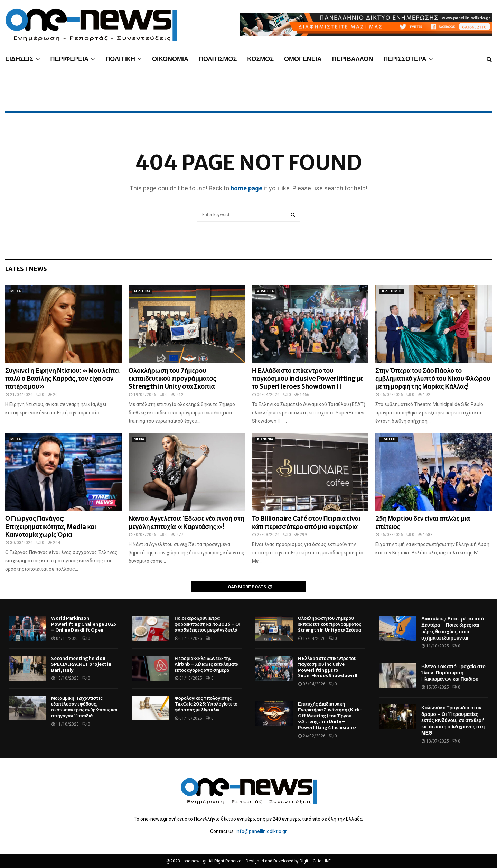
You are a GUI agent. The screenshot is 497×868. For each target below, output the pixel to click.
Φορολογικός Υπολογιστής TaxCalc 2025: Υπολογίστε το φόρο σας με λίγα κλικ (206, 704)
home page (246, 188)
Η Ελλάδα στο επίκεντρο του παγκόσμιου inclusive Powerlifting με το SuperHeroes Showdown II (308, 379)
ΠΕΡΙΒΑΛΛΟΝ (353, 59)
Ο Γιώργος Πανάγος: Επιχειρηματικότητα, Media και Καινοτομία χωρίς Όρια (51, 526)
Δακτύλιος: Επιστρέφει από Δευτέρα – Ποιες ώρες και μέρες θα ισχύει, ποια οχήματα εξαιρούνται (453, 628)
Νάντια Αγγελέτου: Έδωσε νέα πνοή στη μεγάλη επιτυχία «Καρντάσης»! (186, 522)
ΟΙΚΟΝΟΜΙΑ (170, 59)
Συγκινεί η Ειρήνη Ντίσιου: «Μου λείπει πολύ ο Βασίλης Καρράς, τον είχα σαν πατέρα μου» (62, 379)
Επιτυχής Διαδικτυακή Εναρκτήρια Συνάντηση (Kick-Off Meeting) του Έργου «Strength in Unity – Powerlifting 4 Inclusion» (330, 716)
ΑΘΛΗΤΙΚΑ (142, 291)
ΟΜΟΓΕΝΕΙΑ (303, 59)
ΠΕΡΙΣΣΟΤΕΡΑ (405, 59)
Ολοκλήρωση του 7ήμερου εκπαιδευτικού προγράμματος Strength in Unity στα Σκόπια (172, 379)
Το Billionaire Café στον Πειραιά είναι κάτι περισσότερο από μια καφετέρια (306, 522)
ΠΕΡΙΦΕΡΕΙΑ (70, 59)
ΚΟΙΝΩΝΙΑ (265, 439)
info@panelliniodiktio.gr (261, 831)
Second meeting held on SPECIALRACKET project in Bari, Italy (81, 664)
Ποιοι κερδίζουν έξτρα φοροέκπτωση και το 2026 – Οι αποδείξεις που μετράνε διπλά (207, 624)
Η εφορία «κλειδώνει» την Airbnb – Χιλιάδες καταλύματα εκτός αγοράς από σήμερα (207, 664)
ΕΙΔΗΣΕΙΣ (19, 59)
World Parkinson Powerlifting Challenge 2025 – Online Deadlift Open (84, 624)
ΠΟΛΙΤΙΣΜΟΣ (218, 59)
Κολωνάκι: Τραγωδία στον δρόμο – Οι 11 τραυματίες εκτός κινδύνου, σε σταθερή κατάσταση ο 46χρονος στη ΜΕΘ (453, 720)
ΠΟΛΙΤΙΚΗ (120, 59)
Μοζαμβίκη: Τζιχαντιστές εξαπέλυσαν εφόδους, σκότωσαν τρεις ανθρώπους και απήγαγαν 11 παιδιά (84, 707)
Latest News (26, 269)
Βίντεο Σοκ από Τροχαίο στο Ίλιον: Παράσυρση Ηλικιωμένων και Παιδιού (453, 673)
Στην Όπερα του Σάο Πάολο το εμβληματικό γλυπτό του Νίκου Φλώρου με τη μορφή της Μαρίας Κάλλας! (433, 379)
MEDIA (16, 291)
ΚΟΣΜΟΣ (260, 59)
